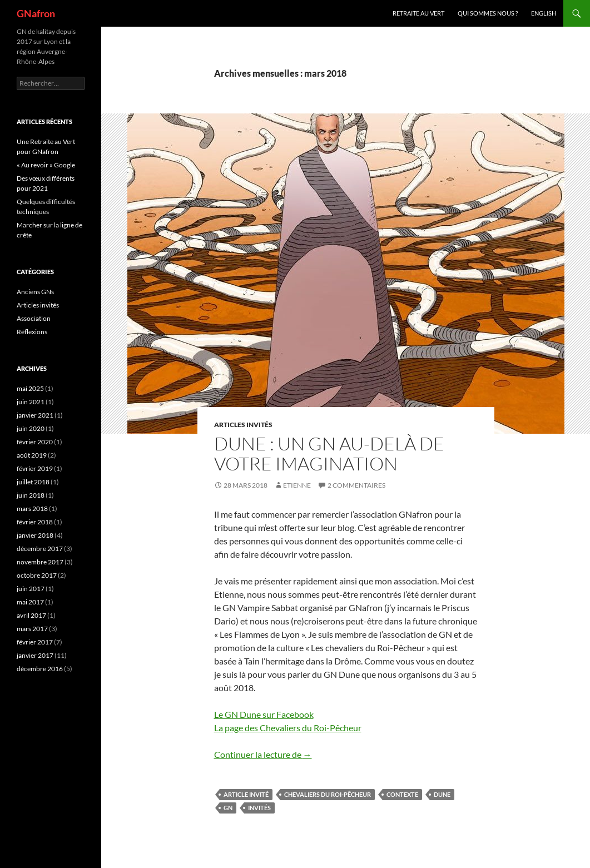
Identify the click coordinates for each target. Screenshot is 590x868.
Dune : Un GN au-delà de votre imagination (329, 453)
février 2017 (35, 642)
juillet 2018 (33, 482)
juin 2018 (31, 495)
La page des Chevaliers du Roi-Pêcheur (288, 728)
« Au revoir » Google (46, 165)
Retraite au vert (418, 13)
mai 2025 (30, 388)
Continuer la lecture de (263, 754)
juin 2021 (31, 402)
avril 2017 (31, 615)
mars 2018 (32, 509)
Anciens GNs (35, 292)
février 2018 (35, 522)
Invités (259, 808)
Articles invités (243, 425)
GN (228, 808)
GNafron (36, 13)
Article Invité (246, 794)
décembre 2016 (40, 669)
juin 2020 (31, 428)
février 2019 (35, 468)
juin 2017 (31, 589)
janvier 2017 (35, 655)
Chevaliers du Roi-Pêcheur (328, 794)
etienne (297, 485)
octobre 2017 (37, 575)
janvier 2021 (35, 415)
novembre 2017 (40, 562)
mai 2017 (30, 602)
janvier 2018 (35, 535)
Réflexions (32, 332)
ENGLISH (544, 13)
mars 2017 (32, 629)
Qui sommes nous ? (488, 13)
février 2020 (35, 442)
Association (34, 318)
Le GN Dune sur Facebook (264, 714)
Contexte (402, 794)
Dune (442, 794)
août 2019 (32, 455)
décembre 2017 (40, 549)
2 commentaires (356, 485)
